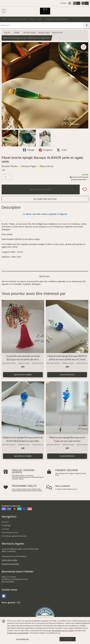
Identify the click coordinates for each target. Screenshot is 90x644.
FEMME (17, 33)
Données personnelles (10, 564)
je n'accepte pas (22, 639)
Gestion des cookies (9, 560)
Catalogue (6, 525)
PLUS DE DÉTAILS (67, 375)
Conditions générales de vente (14, 536)
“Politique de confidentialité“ (18, 633)
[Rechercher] (87, 25)
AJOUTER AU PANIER (41, 189)
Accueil (7, 33)
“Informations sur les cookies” (63, 631)
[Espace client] (70, 3)
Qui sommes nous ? (10, 532)
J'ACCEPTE (68, 639)
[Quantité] (7, 177)
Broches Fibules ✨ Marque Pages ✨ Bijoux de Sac (43, 33)
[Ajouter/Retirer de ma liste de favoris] (85, 189)
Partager (29, 150)
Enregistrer (46, 150)
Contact (63, 3)
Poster (62, 150)
